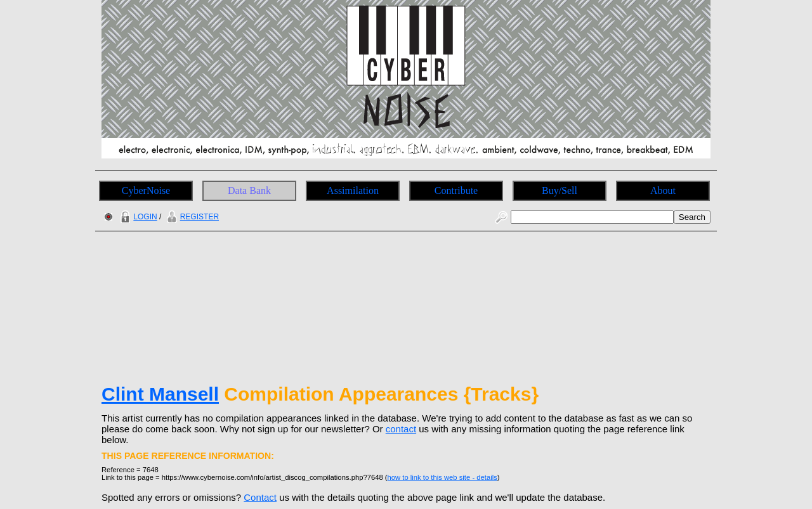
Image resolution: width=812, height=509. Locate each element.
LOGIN (137, 217)
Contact (260, 497)
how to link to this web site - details (442, 477)
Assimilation (353, 190)
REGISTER (191, 217)
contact (401, 429)
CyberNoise (146, 190)
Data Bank (249, 190)
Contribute (456, 190)
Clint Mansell (160, 394)
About (663, 190)
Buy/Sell (560, 190)
